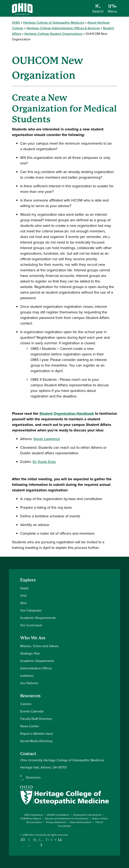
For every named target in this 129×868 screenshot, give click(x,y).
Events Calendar (32, 711)
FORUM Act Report (31, 819)
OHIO (16, 23)
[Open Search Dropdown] (98, 10)
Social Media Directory (36, 741)
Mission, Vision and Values (39, 646)
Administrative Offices (36, 668)
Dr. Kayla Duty (44, 462)
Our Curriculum (31, 625)
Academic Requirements (38, 618)
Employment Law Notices (87, 815)
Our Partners (29, 683)
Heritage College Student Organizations (53, 34)
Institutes (27, 676)
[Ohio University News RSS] (60, 840)
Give (23, 603)
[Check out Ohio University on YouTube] (41, 842)
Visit (23, 596)
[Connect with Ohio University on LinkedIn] (35, 840)
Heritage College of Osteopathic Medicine (54, 23)
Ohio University (38, 835)
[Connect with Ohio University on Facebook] (23, 840)
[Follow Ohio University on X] (47, 840)
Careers (26, 704)
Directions (33, 778)
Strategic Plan (30, 653)
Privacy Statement (56, 822)
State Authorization (81, 822)
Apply (24, 588)
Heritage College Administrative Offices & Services (63, 28)
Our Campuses (31, 610)
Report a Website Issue (37, 734)
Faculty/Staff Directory (36, 719)
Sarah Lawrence (47, 439)
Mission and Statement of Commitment (67, 819)
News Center (30, 726)
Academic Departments (37, 661)
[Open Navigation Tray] (112, 10)
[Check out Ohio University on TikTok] (54, 840)
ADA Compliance (34, 815)
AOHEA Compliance (58, 815)
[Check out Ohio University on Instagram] (29, 845)
